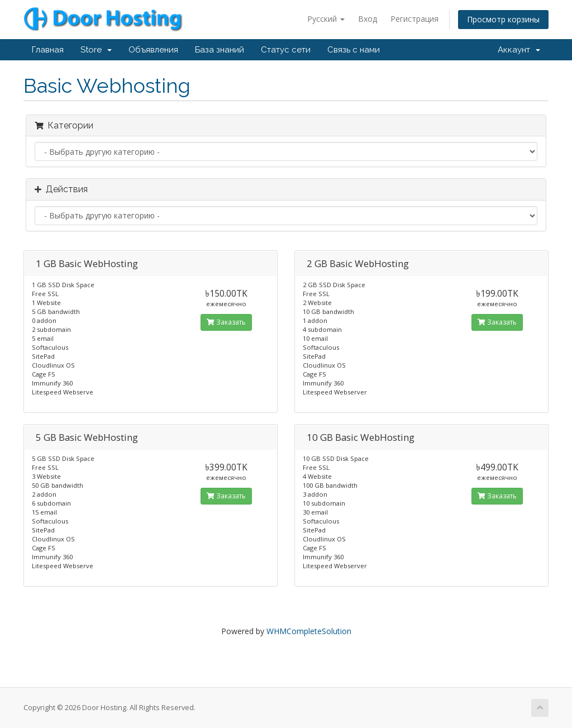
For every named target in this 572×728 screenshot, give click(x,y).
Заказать (226, 322)
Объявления (153, 50)
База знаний (220, 50)
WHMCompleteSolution (309, 631)
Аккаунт (519, 50)
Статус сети (286, 50)
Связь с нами (354, 50)
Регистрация (414, 19)
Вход (368, 19)
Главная (48, 50)
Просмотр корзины (503, 19)
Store (96, 50)
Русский (326, 19)
